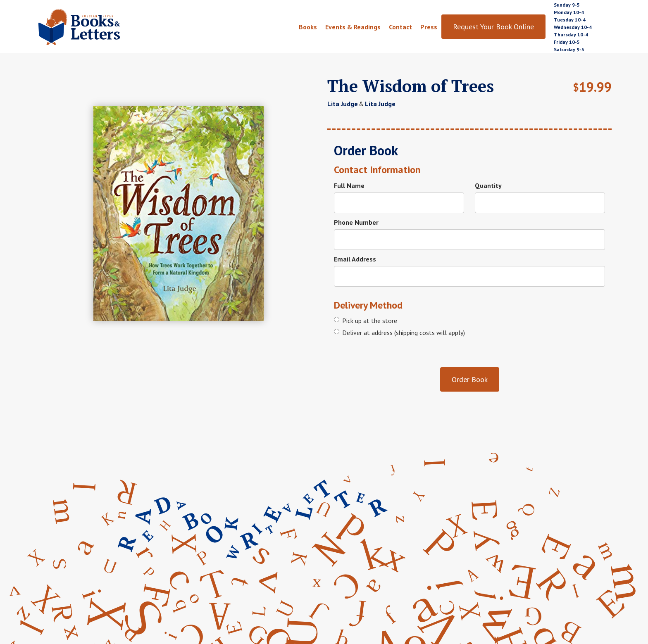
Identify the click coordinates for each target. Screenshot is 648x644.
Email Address (355, 259)
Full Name (349, 185)
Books (308, 27)
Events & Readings (353, 27)
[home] (98, 27)
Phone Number (356, 222)
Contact (400, 27)
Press (429, 27)
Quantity (488, 185)
